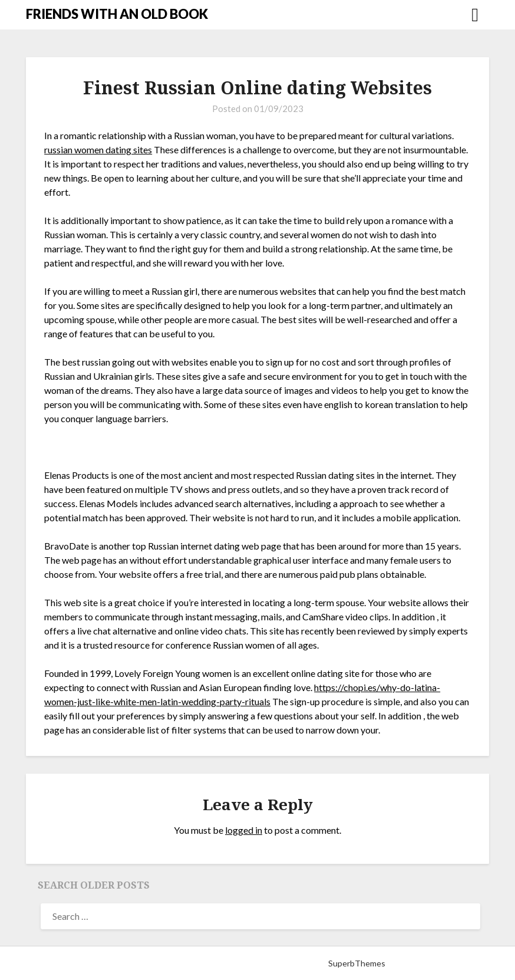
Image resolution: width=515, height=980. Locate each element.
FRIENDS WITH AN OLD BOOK (117, 14)
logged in (244, 830)
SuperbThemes (357, 963)
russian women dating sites (98, 149)
